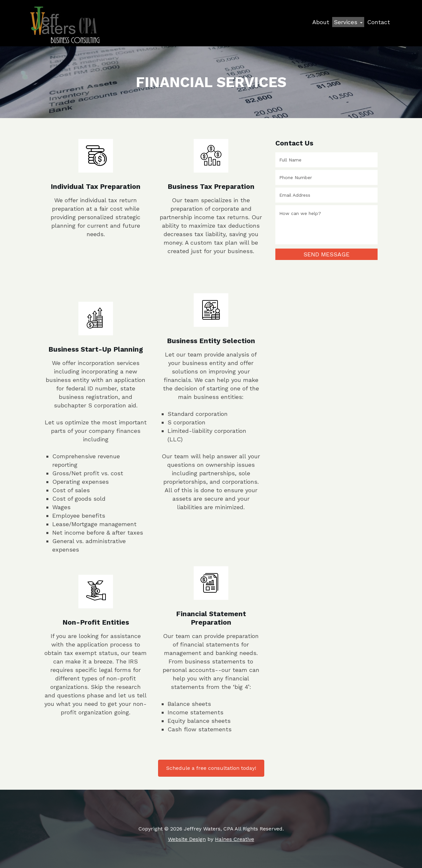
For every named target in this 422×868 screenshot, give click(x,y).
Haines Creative (235, 839)
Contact (379, 22)
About (321, 22)
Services (348, 22)
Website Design (187, 839)
